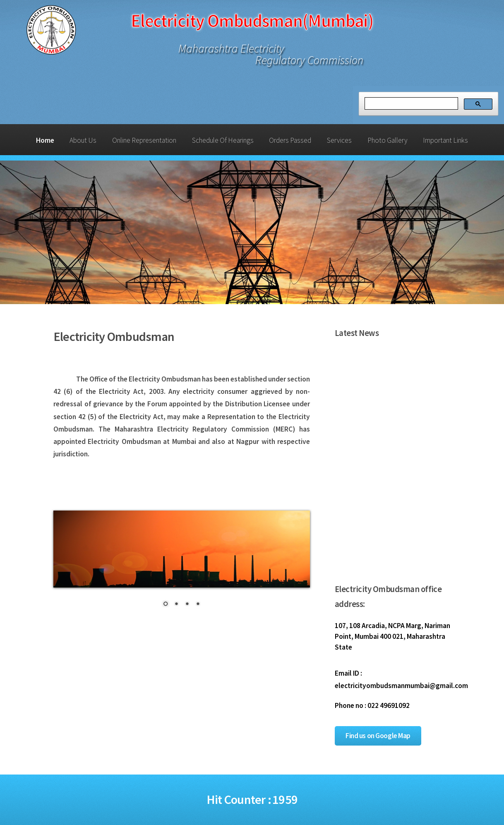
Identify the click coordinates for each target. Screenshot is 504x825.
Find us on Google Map (378, 736)
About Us (83, 140)
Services (339, 140)
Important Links (445, 140)
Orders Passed (290, 140)
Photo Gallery (388, 140)
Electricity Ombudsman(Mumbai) (252, 20)
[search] (410, 104)
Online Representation (144, 140)
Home (45, 140)
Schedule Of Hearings (223, 140)
